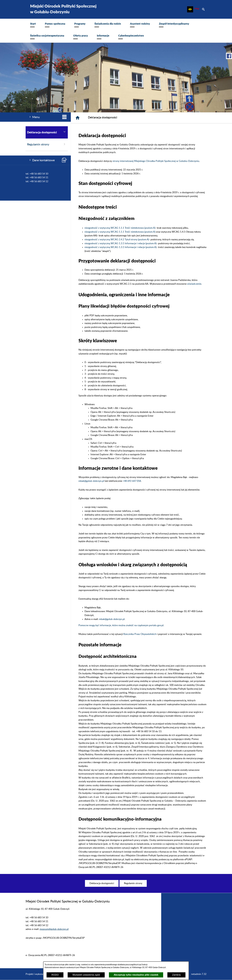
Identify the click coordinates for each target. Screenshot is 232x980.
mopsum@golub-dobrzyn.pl (54, 929)
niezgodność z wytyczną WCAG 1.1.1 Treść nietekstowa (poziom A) (120, 228)
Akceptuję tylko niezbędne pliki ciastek (136, 975)
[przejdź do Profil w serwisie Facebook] (229, 56)
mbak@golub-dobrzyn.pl (91, 481)
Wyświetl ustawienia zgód (86, 975)
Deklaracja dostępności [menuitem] (47, 132)
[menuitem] (33, 25)
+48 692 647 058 (132, 481)
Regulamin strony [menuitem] (47, 144)
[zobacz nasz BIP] (197, 9)
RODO (55, 975)
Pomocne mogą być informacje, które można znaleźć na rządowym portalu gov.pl (121, 625)
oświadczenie (194, 284)
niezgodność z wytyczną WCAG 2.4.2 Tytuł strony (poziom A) (117, 240)
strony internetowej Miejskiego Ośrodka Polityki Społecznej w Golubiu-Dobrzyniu (156, 161)
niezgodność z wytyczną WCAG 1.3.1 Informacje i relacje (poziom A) (121, 243)
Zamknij (176, 975)
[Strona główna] (78, 118)
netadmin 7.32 (199, 974)
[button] (190, 9)
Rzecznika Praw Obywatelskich (140, 634)
